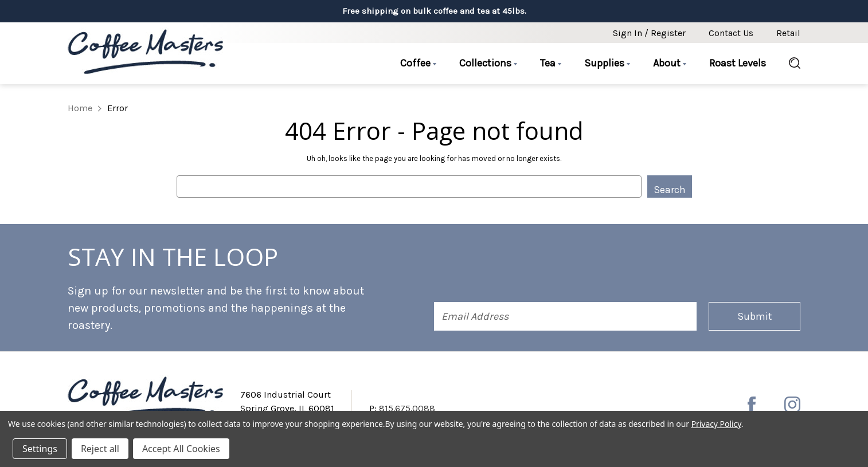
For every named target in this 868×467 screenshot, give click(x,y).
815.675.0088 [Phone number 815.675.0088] (407, 408)
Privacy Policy (716, 424)
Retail (788, 33)
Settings (40, 449)
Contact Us (731, 33)
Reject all (100, 449)
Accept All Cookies (181, 449)
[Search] (789, 64)
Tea (551, 63)
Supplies (607, 63)
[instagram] (792, 405)
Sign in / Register (649, 33)
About (670, 63)
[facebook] (752, 405)
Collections (488, 63)
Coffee (418, 63)
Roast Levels (738, 63)
